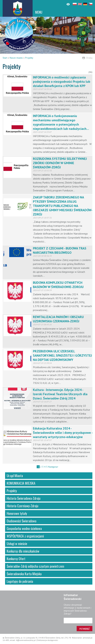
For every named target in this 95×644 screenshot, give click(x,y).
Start (5, 58)
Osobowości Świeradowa (22, 521)
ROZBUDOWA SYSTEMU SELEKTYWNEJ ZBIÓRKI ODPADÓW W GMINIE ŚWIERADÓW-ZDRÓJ (60, 163)
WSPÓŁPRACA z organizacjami (25, 536)
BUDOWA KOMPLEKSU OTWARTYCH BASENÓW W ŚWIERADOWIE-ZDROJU (58, 285)
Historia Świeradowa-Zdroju (24, 498)
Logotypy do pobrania (20, 581)
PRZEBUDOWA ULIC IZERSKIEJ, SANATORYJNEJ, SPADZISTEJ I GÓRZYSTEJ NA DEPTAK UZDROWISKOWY (62, 355)
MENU (39, 12)
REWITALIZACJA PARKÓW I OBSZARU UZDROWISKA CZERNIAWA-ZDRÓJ (58, 319)
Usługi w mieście (17, 544)
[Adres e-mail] (78, 621)
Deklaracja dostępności (48, 640)
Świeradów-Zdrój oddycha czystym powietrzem (35, 566)
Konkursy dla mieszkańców (23, 551)
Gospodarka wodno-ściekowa (24, 528)
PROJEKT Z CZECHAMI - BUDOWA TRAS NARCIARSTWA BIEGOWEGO (60, 250)
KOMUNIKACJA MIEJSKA (21, 483)
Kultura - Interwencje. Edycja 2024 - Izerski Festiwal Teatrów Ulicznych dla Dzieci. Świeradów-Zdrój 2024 (60, 394)
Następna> (53, 467)
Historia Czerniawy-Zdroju (23, 506)
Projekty (29, 58)
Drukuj (89, 58)
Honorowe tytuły (17, 513)
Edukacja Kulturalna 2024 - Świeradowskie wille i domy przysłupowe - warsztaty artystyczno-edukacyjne (63, 433)
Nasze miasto (16, 58)
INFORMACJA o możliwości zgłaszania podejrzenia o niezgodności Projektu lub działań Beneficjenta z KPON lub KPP (62, 82)
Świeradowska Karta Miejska (24, 574)
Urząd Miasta (15, 476)
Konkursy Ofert (16, 559)
